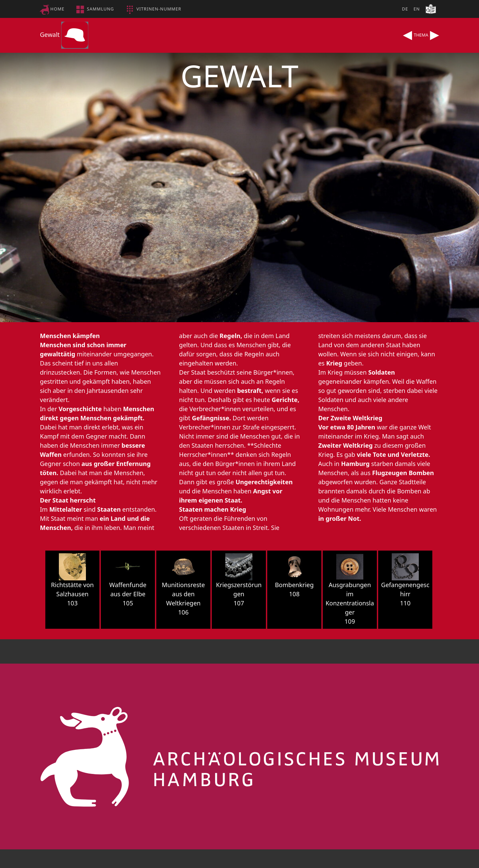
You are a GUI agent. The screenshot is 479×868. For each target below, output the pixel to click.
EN (417, 9)
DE (405, 9)
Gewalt (64, 35)
